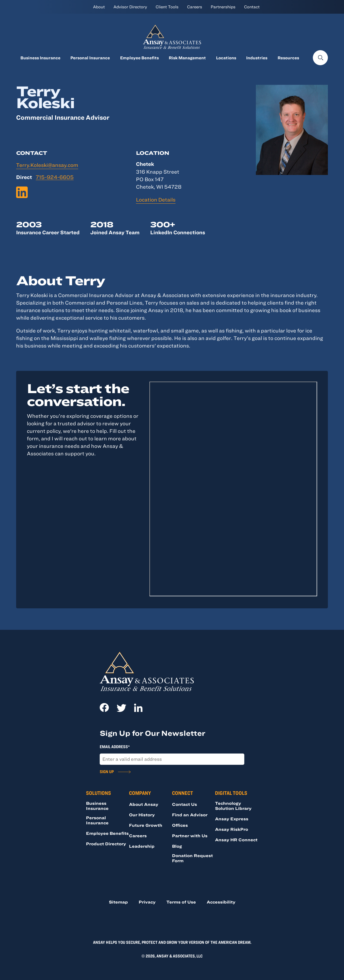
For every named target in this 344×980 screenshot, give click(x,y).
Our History (142, 815)
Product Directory (106, 844)
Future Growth (146, 825)
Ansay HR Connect (236, 840)
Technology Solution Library (233, 806)
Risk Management (187, 58)
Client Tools (167, 7)
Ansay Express (232, 819)
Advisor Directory (130, 7)
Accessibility (221, 902)
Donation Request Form (192, 858)
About (99, 7)
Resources (288, 58)
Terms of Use (181, 902)
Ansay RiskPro (232, 829)
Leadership (142, 846)
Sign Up (107, 771)
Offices (180, 825)
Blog (177, 846)
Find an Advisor (190, 815)
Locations (226, 58)
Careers (195, 7)
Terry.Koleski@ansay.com (47, 165)
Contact (252, 7)
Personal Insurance (90, 58)
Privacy (147, 902)
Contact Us (184, 804)
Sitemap (118, 902)
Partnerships (223, 7)
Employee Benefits (139, 58)
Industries (257, 58)
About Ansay (144, 804)
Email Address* (115, 747)
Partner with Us (190, 836)
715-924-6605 (55, 177)
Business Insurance (40, 58)
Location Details (156, 200)
